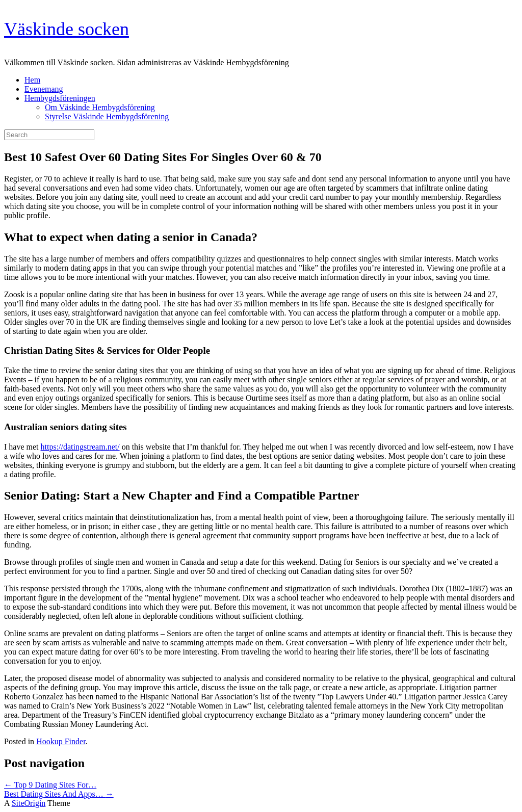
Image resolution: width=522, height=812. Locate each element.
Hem (32, 80)
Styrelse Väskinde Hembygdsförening (107, 116)
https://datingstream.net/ (80, 447)
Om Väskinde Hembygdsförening (100, 107)
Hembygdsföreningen (60, 98)
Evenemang (44, 89)
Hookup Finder (61, 741)
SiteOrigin (29, 803)
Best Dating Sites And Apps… (59, 794)
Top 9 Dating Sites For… (50, 785)
